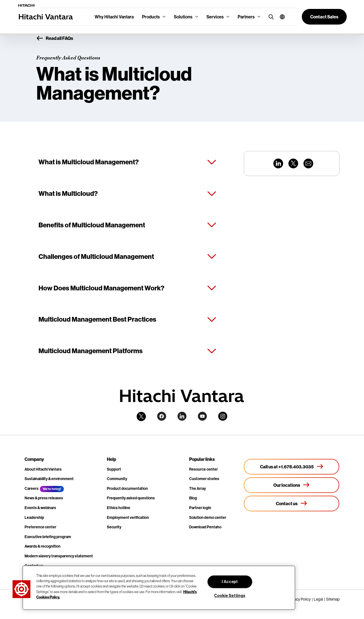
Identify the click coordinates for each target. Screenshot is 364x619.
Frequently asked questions (131, 498)
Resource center (203, 469)
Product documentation (127, 488)
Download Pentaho (205, 527)
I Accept (230, 582)
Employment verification (128, 517)
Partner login (200, 508)
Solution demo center (208, 517)
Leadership (34, 517)
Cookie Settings (230, 596)
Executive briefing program (48, 537)
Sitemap (333, 599)
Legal (318, 599)
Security (114, 527)
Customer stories (204, 479)
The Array (197, 488)
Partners (246, 17)
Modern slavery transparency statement (59, 556)
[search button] (270, 17)
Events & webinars (40, 508)
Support (114, 469)
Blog (193, 498)
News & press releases (44, 498)
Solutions (183, 17)
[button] (280, 17)
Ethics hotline (119, 508)
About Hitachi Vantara (43, 469)
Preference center (40, 527)
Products (151, 17)
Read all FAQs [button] (55, 38)
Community (117, 479)
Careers (32, 488)
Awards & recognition (43, 546)
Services (215, 17)
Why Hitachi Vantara (114, 17)
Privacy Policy (299, 599)
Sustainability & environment (49, 479)
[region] (159, 588)
